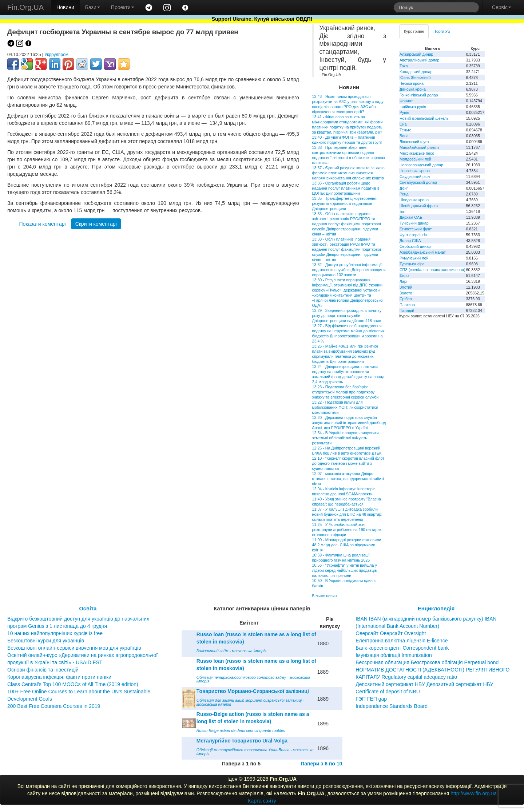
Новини (65, 7)
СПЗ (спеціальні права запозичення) (432, 270)
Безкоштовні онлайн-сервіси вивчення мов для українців (74, 648)
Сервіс (502, 7)
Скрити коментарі (96, 224)
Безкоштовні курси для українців (46, 641)
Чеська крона (412, 83)
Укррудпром (56, 55)
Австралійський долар (420, 60)
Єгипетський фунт (416, 229)
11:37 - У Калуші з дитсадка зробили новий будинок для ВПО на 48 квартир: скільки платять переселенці (347, 514)
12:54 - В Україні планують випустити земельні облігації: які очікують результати (346, 438)
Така (404, 66)
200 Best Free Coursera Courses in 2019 (54, 706)
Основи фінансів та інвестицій (43, 670)
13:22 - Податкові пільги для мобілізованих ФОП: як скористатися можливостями (345, 407)
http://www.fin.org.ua (474, 793)
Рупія (404, 112)
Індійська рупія (413, 107)
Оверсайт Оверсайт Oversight (391, 633)
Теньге (406, 130)
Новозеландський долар (421, 165)
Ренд (404, 194)
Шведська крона (414, 200)
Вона (404, 136)
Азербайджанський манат (423, 252)
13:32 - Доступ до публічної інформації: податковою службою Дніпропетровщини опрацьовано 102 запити (349, 270)
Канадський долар (416, 72)
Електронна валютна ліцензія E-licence (402, 641)
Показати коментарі (43, 224)
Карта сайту (262, 801)
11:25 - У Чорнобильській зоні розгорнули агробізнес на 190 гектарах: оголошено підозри (348, 530)
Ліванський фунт (414, 142)
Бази (93, 7)
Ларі (403, 281)
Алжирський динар (416, 54)
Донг (404, 188)
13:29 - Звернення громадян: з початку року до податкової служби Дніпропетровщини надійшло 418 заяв (347, 316)
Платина (407, 305)
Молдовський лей (415, 159)
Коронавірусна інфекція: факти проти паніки (59, 677)
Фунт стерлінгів (413, 235)
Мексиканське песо (417, 153)
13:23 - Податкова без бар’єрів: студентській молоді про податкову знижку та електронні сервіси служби (346, 392)
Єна (403, 124)
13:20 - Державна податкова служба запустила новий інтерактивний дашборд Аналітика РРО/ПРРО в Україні (349, 423)
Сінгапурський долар (418, 182)
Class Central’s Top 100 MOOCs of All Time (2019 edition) (73, 684)
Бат (403, 211)
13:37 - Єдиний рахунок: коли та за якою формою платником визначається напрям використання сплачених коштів (348, 173)
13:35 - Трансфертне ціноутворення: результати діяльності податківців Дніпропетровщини (345, 203)
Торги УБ (442, 31)
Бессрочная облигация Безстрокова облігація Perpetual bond (427, 662)
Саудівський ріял (415, 177)
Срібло (406, 299)
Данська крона (413, 89)
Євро (404, 276)
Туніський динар (414, 223)
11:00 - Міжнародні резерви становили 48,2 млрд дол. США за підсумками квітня (347, 545)
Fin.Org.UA (25, 7)
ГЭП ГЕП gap (371, 699)
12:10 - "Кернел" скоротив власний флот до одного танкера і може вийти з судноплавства (348, 463)
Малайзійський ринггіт (419, 147)
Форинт (406, 101)
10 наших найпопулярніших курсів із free (55, 633)
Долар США (410, 241)
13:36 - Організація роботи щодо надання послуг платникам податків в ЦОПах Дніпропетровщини (346, 188)
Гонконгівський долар (419, 95)
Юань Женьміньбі (416, 78)
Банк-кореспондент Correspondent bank (402, 648)
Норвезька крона (415, 171)
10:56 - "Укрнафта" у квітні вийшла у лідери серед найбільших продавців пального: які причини (345, 570)
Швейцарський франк (419, 206)
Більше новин (325, 596)
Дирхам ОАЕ (411, 217)
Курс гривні (414, 31)
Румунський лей (414, 258)
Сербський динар (415, 246)
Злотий (406, 287)
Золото (406, 293)
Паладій (407, 310)
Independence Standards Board (392, 706)
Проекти (123, 7)
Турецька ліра (412, 264)
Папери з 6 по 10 (321, 764)
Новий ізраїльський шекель (424, 118)
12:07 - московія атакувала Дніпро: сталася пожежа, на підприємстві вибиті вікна (348, 479)
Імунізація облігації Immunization (394, 655)
